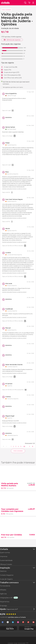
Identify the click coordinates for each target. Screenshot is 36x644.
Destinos (3, 571)
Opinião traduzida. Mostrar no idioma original (14, 189)
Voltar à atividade (6, 10)
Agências (3, 594)
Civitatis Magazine (7, 575)
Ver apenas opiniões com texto (13, 87)
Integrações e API (6, 598)
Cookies (27, 643)
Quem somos (5, 553)
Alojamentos (5, 602)
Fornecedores (5, 586)
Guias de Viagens (6, 579)
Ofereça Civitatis (6, 564)
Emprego (3, 606)
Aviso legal (16, 643)
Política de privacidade (22, 643)
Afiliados (3, 590)
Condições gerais (10, 643)
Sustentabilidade (6, 560)
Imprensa (4, 556)
